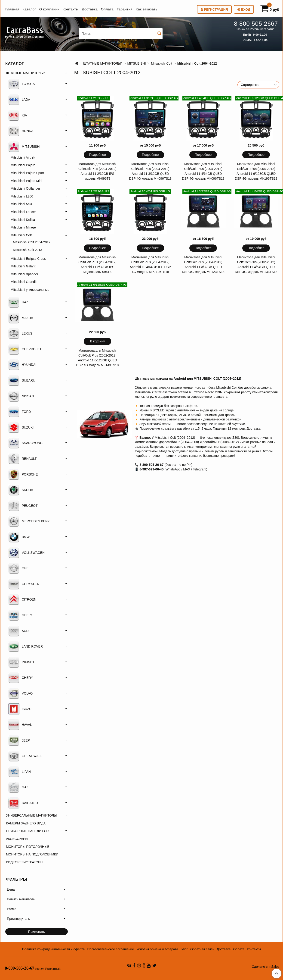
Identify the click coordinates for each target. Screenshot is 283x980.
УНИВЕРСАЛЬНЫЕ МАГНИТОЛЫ (31, 815)
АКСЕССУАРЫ (17, 839)
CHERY (21, 678)
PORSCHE (23, 474)
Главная (12, 9)
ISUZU (20, 709)
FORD (20, 412)
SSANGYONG (25, 443)
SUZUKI (21, 427)
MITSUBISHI (137, 63)
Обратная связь (202, 949)
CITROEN (22, 599)
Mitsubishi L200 (22, 196)
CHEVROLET (25, 349)
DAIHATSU (23, 803)
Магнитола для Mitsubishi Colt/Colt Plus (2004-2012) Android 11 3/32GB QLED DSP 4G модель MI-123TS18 (203, 265)
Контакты (71, 9)
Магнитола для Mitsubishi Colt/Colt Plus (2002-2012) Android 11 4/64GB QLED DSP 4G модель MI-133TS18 (256, 265)
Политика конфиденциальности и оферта (54, 949)
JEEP (19, 740)
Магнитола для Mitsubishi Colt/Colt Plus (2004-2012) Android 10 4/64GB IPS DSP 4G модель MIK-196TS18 (150, 265)
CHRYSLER (24, 584)
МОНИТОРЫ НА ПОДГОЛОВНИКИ (32, 854)
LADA (19, 100)
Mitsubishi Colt (161, 63)
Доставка (90, 9)
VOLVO (20, 693)
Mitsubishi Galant (23, 266)
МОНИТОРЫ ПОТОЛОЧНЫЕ (28, 847)
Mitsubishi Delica (23, 220)
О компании (49, 9)
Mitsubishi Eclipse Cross (28, 259)
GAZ (18, 787)
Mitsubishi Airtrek (23, 157)
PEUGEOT (23, 506)
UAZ (18, 302)
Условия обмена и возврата (157, 949)
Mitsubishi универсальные (30, 290)
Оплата (107, 9)
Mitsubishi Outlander (25, 188)
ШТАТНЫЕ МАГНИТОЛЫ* (103, 63)
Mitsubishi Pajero (23, 165)
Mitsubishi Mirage (23, 227)
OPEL (19, 568)
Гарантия (125, 9)
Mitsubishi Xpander (24, 274)
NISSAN (21, 396)
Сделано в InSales (266, 967)
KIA (18, 115)
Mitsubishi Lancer (23, 212)
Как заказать (147, 9)
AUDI (19, 631)
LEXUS (20, 333)
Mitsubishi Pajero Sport (27, 173)
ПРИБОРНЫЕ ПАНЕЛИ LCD (27, 831)
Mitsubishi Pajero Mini (26, 181)
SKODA (21, 490)
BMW (19, 537)
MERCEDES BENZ (29, 521)
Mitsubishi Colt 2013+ (28, 250)
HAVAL (20, 725)
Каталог (29, 9)
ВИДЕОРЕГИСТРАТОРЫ (25, 862)
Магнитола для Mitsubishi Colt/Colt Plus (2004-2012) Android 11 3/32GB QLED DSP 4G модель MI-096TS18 (150, 171)
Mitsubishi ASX (21, 204)
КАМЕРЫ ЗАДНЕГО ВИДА (26, 823)
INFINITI (21, 662)
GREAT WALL (25, 756)
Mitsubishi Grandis (24, 282)
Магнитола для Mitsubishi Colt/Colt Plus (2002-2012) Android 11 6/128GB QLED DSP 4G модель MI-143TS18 (97, 358)
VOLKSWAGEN (26, 553)
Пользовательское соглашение (111, 949)
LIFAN (20, 772)
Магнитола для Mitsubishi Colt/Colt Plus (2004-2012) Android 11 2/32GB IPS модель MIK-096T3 (97, 265)
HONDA (21, 131)
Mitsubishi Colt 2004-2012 (32, 242)
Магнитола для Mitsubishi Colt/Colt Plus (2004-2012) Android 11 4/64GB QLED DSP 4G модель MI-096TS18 (203, 171)
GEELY (20, 615)
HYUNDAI (22, 365)
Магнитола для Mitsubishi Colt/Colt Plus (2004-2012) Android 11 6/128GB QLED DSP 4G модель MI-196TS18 (256, 171)
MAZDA (21, 318)
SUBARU (22, 380)
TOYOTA (22, 84)
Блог (184, 949)
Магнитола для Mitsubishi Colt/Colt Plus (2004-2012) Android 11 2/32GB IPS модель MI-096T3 (97, 171)
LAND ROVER (26, 646)
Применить (37, 932)
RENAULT (22, 459)
